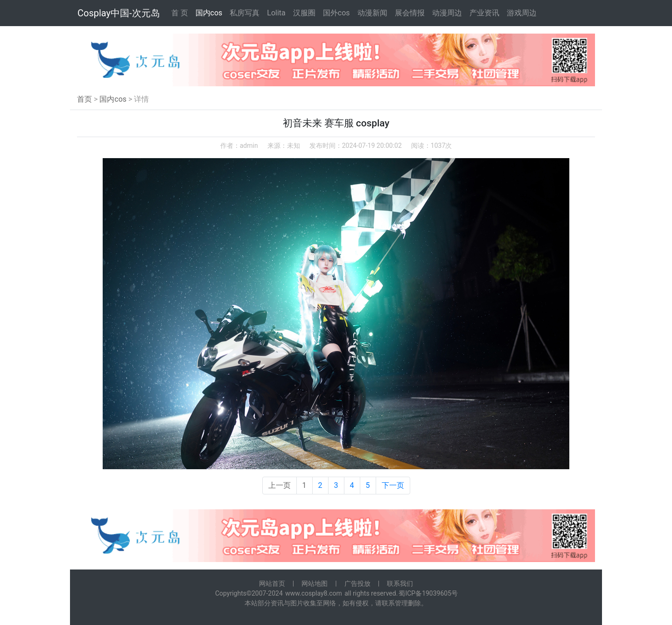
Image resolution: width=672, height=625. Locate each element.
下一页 (393, 485)
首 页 (180, 13)
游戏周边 (522, 13)
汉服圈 (304, 13)
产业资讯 (484, 13)
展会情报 (410, 13)
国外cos (336, 13)
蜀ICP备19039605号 (428, 593)
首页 (84, 99)
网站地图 (315, 583)
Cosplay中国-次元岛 (119, 13)
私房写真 (245, 13)
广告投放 (357, 583)
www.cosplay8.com (314, 593)
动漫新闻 (372, 13)
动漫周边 (447, 13)
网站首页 (272, 583)
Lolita (276, 13)
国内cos (209, 13)
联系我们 (400, 583)
